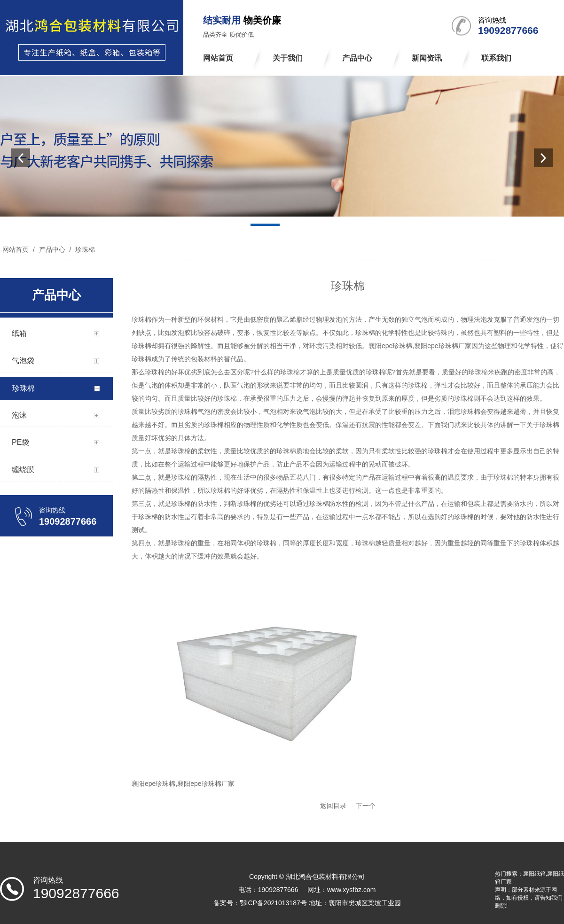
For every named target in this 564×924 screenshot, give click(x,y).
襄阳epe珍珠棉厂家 (443, 346)
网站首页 (16, 249)
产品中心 (52, 249)
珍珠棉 (84, 249)
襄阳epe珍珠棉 (390, 346)
